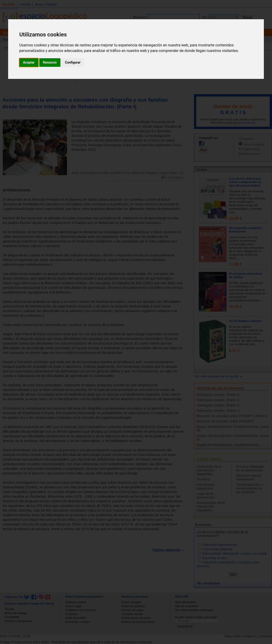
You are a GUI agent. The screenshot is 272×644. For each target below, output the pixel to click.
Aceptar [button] (29, 62)
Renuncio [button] (50, 62)
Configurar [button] (73, 62)
